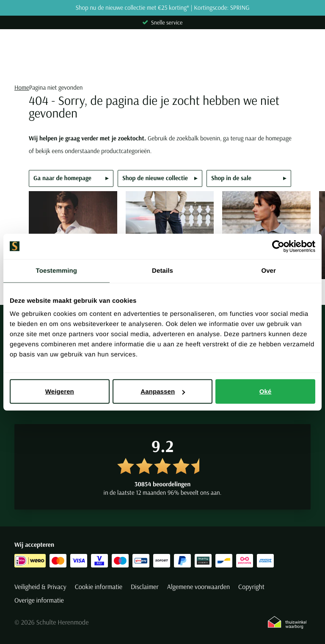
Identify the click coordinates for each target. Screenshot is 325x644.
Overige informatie (39, 600)
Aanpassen (163, 391)
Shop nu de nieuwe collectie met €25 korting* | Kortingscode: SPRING (162, 8)
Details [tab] (162, 270)
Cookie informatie (99, 587)
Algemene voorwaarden (198, 587)
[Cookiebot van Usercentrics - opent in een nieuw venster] (278, 246)
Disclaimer (145, 587)
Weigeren (60, 391)
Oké (266, 391)
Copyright (251, 587)
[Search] (162, 66)
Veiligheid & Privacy (40, 587)
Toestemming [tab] (57, 270)
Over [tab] (269, 270)
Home (22, 87)
